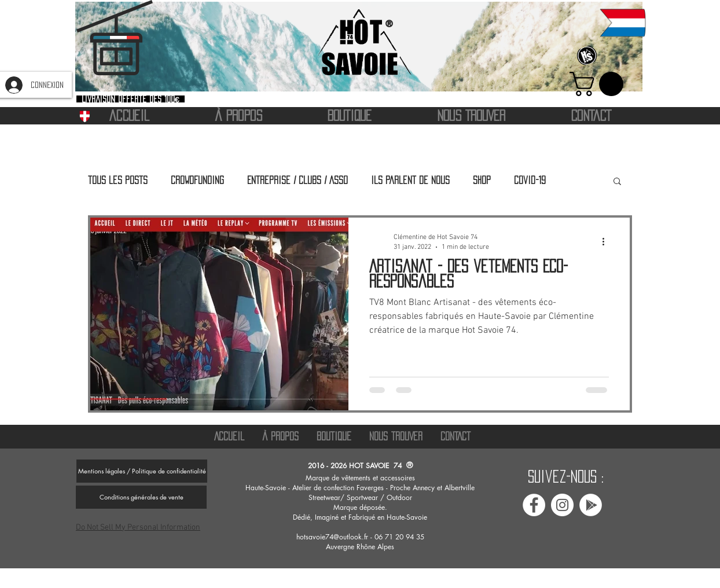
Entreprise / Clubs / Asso (297, 180)
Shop (482, 180)
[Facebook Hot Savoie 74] (534, 505)
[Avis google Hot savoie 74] (591, 505)
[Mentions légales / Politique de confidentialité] (142, 471)
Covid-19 (530, 180)
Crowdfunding (197, 180)
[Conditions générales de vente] (141, 497)
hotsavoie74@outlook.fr (332, 537)
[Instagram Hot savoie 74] (562, 505)
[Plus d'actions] (607, 241)
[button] (599, 84)
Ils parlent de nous (410, 180)
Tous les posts (118, 180)
